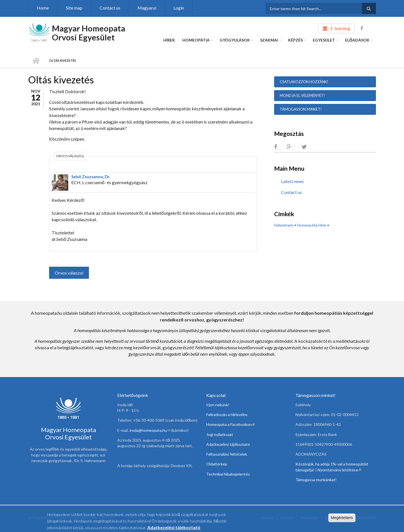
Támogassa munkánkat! (316, 480)
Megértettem (342, 519)
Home (43, 8)
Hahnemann (284, 225)
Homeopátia (196, 40)
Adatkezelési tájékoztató (228, 444)
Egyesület (324, 40)
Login (179, 8)
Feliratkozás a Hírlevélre (227, 415)
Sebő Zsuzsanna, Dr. (91, 177)
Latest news (292, 181)
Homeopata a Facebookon (231, 424)
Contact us (110, 8)
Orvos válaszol (69, 273)
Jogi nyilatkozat (220, 434)
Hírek (169, 40)
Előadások (357, 40)
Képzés (295, 40)
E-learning (340, 28)
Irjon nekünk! (218, 405)
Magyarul (147, 8)
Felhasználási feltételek (227, 454)
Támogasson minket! (301, 109)
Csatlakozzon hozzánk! (304, 82)
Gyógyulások (235, 40)
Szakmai (269, 40)
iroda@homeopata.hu (150, 430)
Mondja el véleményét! (302, 95)
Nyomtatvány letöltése (339, 470)
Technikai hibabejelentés (228, 474)
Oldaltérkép (217, 464)
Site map (74, 8)
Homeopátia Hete (312, 225)
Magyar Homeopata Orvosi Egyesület (89, 33)
